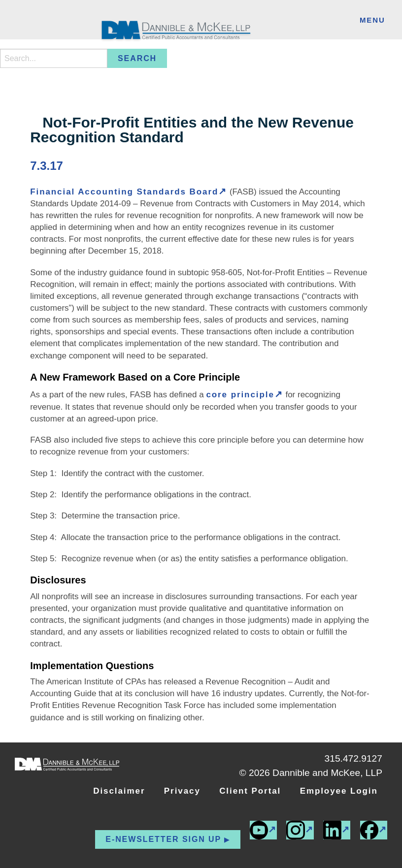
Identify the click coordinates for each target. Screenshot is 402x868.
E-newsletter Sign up (163, 839)
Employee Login (339, 791)
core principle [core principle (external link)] (240, 395)
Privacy (182, 791)
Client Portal (250, 791)
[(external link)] (374, 830)
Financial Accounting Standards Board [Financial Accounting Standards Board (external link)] (124, 192)
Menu (372, 20)
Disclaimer (119, 791)
